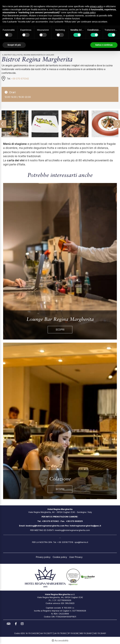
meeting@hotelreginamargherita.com (72, 530)
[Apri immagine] (15, 124)
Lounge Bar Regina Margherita (60, 320)
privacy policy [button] (97, 6)
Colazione (60, 479)
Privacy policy (43, 557)
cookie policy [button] (89, 12)
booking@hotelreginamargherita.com (45, 526)
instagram (23, 624)
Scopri (60, 330)
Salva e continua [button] (104, 45)
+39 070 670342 (20, 79)
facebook (17, 624)
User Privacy (76, 557)
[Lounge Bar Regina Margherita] (60, 261)
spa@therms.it (81, 542)
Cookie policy (60, 557)
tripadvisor (9, 624)
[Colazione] (60, 421)
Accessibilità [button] (61, 640)
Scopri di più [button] (14, 45)
